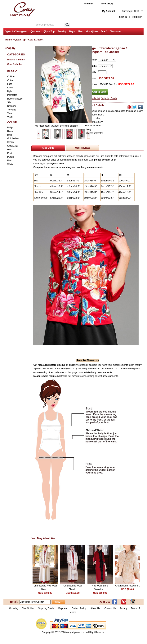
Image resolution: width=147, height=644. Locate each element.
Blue (10, 135)
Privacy (123, 608)
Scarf (104, 31)
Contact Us (110, 608)
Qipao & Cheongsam (16, 31)
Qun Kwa (35, 31)
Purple (11, 157)
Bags (72, 31)
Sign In (123, 17)
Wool (10, 117)
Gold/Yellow (13, 138)
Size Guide (48, 148)
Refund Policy (79, 608)
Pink (9, 150)
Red (9, 161)
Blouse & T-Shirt (16, 60)
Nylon (10, 91)
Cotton (11, 80)
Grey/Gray (13, 146)
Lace (10, 84)
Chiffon (11, 77)
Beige (10, 128)
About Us (96, 608)
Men (80, 31)
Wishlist (89, 4)
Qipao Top (49, 31)
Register (137, 17)
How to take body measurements (96, 372)
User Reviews (83, 148)
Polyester (12, 95)
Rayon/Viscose (15, 99)
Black (10, 131)
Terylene (12, 110)
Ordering (14, 608)
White (10, 164)
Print (10, 153)
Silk (9, 102)
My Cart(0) (107, 4)
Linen (10, 88)
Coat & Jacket (36, 40)
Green (10, 142)
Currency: (130, 11)
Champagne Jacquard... (127, 586)
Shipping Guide (109, 98)
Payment (63, 608)
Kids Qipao (92, 31)
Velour (11, 113)
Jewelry (62, 31)
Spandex (12, 106)
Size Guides (28, 608)
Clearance (115, 31)
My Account (109, 11)
